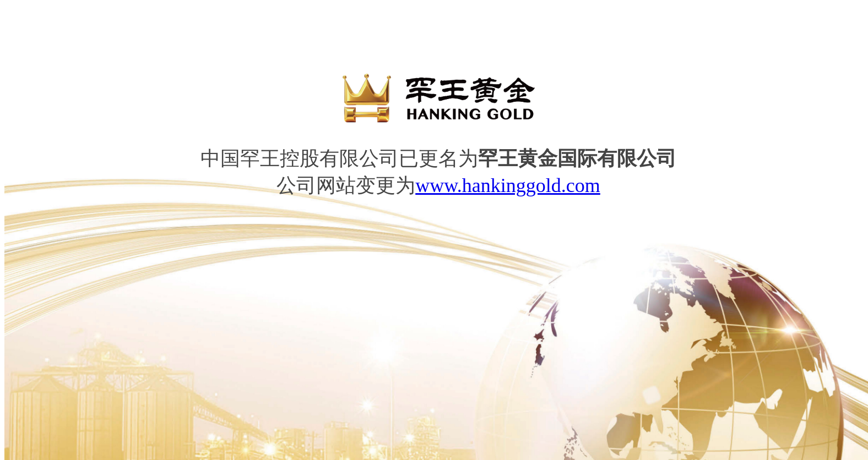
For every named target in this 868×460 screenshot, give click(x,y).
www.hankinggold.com (508, 185)
